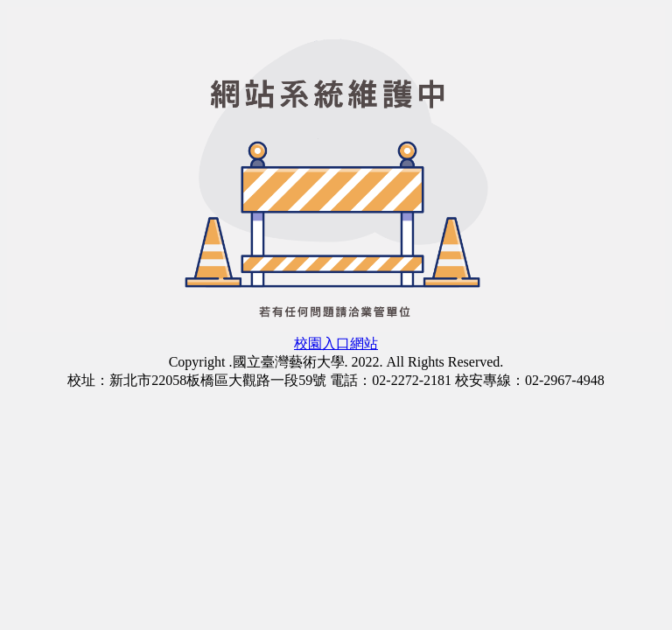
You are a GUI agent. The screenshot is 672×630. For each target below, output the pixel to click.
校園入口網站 (336, 343)
